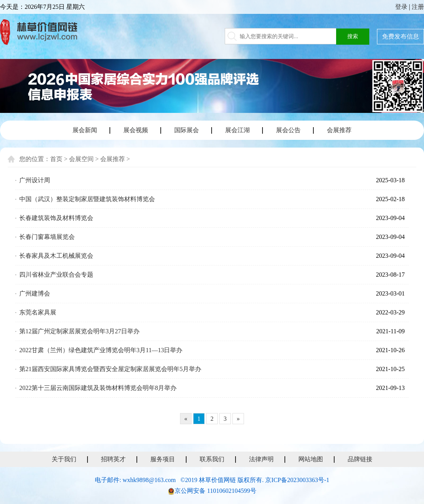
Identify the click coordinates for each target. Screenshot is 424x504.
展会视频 (136, 130)
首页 (56, 159)
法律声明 (261, 459)
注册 (418, 7)
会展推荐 (339, 130)
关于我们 (64, 459)
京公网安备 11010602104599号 (215, 491)
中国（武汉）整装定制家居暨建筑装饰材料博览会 (87, 199)
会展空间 (81, 159)
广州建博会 (35, 293)
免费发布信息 (400, 36)
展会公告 (288, 130)
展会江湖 (237, 130)
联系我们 (212, 459)
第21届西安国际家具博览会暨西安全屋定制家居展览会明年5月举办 (110, 369)
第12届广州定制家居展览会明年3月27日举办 (79, 331)
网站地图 (311, 459)
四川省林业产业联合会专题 (56, 275)
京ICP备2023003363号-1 (297, 480)
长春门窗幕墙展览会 (47, 237)
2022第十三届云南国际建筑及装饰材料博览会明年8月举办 (98, 388)
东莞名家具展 (38, 312)
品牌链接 (360, 459)
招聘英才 (113, 459)
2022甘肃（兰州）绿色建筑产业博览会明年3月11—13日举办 (101, 350)
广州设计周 (35, 180)
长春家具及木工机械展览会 (56, 256)
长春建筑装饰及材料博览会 (56, 218)
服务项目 (163, 459)
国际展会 (187, 130)
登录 (401, 7)
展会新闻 (85, 130)
